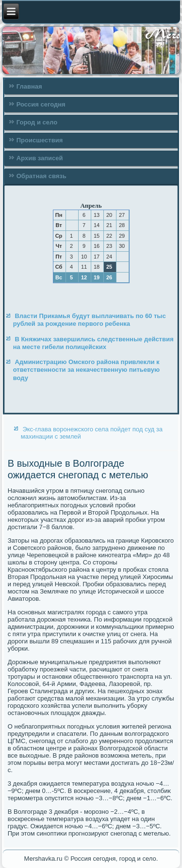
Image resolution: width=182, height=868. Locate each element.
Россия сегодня (41, 104)
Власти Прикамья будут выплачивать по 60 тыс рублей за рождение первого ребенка (90, 320)
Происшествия (40, 140)
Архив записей (40, 158)
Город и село (37, 122)
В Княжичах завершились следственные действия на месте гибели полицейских (93, 343)
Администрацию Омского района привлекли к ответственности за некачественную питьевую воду (86, 370)
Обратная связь (41, 176)
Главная (29, 86)
